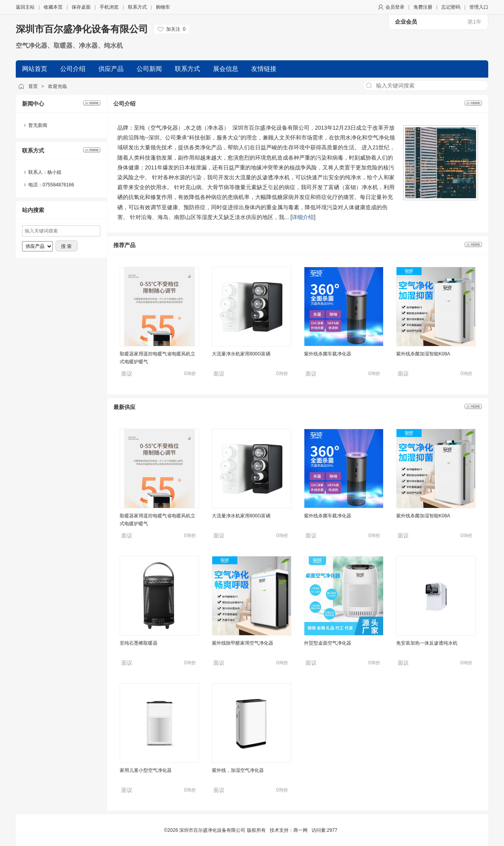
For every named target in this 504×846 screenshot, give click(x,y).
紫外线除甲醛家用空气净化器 (243, 643)
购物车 (163, 7)
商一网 (300, 830)
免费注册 (423, 7)
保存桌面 (81, 7)
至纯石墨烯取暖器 (139, 643)
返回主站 (25, 7)
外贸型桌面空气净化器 (328, 643)
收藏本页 (53, 7)
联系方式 (137, 7)
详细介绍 (303, 217)
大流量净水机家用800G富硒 (241, 354)
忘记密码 (451, 7)
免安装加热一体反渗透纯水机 (427, 643)
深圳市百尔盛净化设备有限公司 (82, 29)
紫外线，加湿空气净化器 (238, 770)
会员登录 (395, 7)
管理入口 (479, 7)
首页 (33, 86)
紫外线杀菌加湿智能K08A (423, 354)
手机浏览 (109, 7)
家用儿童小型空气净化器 (146, 770)
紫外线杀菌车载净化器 (328, 354)
